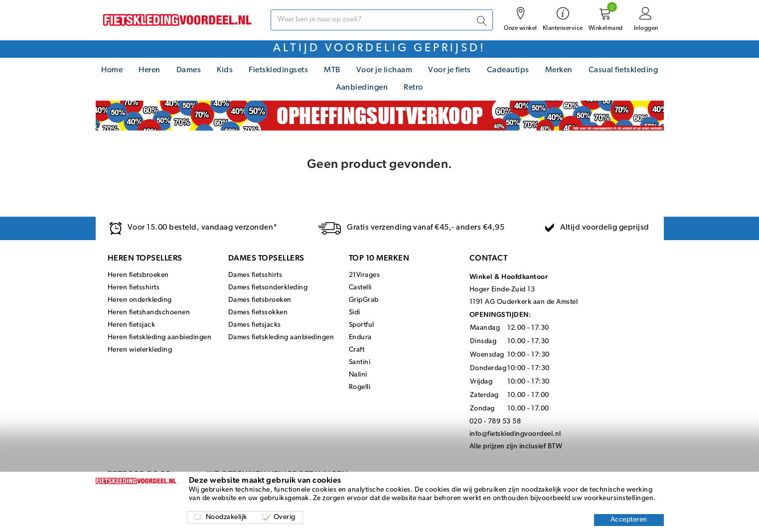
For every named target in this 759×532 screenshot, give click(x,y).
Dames (189, 70)
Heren (150, 70)
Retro (413, 88)
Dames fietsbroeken (260, 300)
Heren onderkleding (140, 300)
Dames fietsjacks (255, 325)
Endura (360, 337)
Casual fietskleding (623, 70)
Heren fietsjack (132, 325)
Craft (357, 350)
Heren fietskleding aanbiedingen (160, 337)
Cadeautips (508, 70)
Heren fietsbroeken (138, 275)
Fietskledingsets (278, 70)
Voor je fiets (450, 70)
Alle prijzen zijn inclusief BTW (516, 447)
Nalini (358, 375)
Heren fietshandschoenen (149, 313)
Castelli (360, 288)
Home (112, 70)
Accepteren (629, 520)
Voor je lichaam (384, 70)
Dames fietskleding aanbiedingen (281, 337)
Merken (559, 70)
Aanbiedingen (362, 88)
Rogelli (360, 387)
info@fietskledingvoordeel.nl (515, 434)
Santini (360, 362)
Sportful (362, 325)
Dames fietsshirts (255, 275)
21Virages (365, 275)
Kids (225, 70)
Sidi (355, 313)
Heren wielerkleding (140, 350)
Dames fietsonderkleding (268, 288)
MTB (332, 70)
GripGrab (364, 300)
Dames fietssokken (258, 313)
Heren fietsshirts (134, 288)
